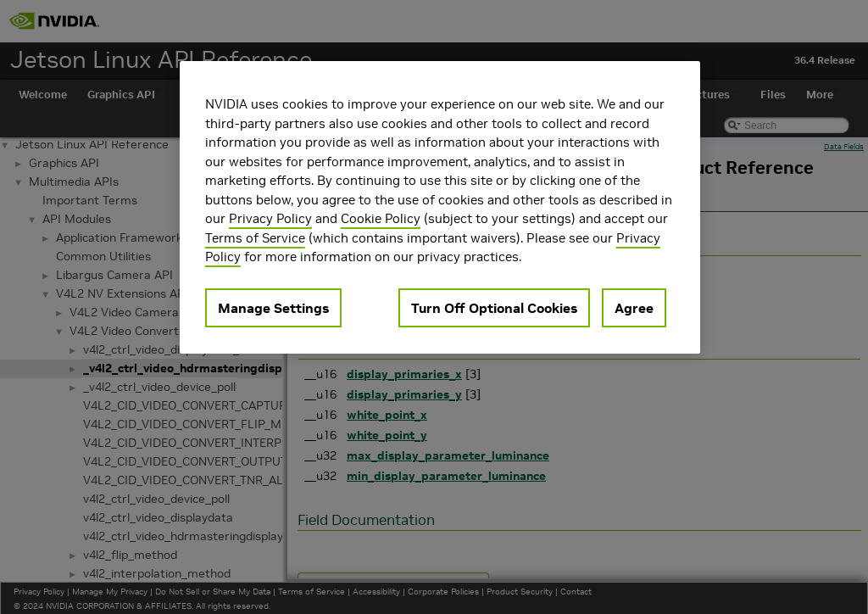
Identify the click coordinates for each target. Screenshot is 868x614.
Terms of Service (255, 238)
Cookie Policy (381, 218)
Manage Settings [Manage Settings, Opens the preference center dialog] (273, 308)
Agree (634, 308)
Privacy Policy (270, 218)
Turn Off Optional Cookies (494, 308)
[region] (440, 207)
